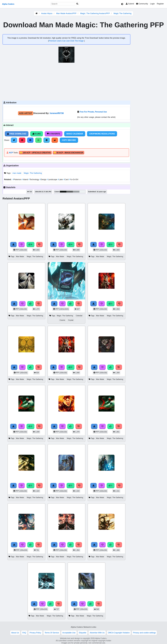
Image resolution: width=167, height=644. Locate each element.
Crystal (71, 320)
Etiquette (83, 633)
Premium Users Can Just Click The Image (66, 41)
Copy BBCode (69, 140)
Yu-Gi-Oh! (74, 179)
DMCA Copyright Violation (119, 633)
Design (43, 179)
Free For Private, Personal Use (93, 112)
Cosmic (62, 320)
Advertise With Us (97, 633)
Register (160, 4)
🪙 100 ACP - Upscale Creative (35, 153)
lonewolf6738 (57, 113)
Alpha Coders (8, 4)
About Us (15, 633)
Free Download (17, 134)
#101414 (63, 192)
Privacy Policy (35, 633)
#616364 (70, 192)
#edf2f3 (82, 192)
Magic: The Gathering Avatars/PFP (95, 13)
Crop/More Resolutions (102, 134)
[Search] (77, 4)
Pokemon (17, 179)
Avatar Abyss (47, 13)
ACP (11, 153)
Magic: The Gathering (33, 173)
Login (152, 4)
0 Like (37, 134)
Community (142, 4)
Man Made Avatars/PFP (67, 13)
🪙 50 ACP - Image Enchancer (68, 153)
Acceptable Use (69, 633)
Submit (130, 4)
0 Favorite (54, 134)
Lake (61, 179)
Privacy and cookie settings (144, 633)
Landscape (52, 179)
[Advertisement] (66, 81)
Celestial (79, 316)
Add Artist (26, 113)
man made (17, 173)
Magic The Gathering (122, 13)
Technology (34, 179)
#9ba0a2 (76, 192)
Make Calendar (75, 134)
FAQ (24, 633)
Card (66, 179)
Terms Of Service (52, 633)
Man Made (20, 257)
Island (25, 179)
